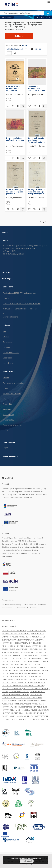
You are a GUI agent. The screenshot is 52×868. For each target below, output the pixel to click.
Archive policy (9, 415)
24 (20, 45)
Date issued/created (11, 353)
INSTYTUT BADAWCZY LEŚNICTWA (31, 640)
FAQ (5, 399)
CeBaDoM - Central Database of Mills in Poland (22, 304)
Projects (6, 388)
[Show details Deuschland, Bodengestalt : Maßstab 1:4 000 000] (44, 106)
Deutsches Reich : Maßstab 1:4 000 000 (15, 139)
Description (8, 358)
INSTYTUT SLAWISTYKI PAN (12, 689)
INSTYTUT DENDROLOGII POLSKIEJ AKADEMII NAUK (21, 661)
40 (23, 45)
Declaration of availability (13, 425)
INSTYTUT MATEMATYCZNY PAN (14, 631)
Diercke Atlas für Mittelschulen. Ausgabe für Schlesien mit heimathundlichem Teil (15, 88)
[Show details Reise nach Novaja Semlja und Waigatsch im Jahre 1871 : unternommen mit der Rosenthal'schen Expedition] (44, 158)
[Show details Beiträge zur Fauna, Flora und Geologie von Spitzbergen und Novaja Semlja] (44, 209)
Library (6, 298)
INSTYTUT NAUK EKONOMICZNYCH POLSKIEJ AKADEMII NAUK (25, 707)
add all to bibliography (17, 49)
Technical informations (12, 394)
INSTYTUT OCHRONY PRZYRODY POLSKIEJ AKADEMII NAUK (24, 683)
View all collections (10, 317)
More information (35, 858)
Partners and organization (13, 383)
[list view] (40, 49)
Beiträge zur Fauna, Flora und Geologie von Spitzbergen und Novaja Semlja (37, 192)
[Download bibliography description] (13, 106)
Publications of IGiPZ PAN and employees (20, 293)
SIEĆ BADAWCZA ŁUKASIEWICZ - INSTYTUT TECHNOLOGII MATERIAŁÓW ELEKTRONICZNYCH (22, 698)
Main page (7, 279)
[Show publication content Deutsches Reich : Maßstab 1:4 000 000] (18, 158)
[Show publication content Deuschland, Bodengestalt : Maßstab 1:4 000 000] (39, 106)
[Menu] (49, 2)
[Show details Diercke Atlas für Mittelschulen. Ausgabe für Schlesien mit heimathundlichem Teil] (22, 106)
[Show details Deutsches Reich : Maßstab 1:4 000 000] (22, 158)
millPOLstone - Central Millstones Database (20, 309)
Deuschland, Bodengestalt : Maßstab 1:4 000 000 (36, 88)
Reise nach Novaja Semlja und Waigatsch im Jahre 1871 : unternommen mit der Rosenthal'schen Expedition (37, 140)
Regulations (8, 409)
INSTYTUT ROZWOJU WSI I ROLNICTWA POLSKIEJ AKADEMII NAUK (26, 710)
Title (5, 332)
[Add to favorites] (8, 106)
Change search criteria (43, 17)
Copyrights (7, 404)
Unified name (8, 363)
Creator (6, 337)
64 (26, 45)
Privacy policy (8, 420)
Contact (6, 430)
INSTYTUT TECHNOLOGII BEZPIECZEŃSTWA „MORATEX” (27, 719)
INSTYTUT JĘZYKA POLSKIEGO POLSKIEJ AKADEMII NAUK (23, 673)
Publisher (7, 347)
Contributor (8, 342)
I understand (27, 861)
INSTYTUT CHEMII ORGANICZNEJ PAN (34, 658)
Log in (5, 447)
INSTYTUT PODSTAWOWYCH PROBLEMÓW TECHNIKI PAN (23, 686)
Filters (19, 36)
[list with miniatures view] (36, 49)
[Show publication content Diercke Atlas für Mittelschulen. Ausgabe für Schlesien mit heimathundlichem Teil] (18, 106)
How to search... (7, 17)
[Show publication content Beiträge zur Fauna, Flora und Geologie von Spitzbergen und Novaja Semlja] (39, 209)
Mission (6, 378)
